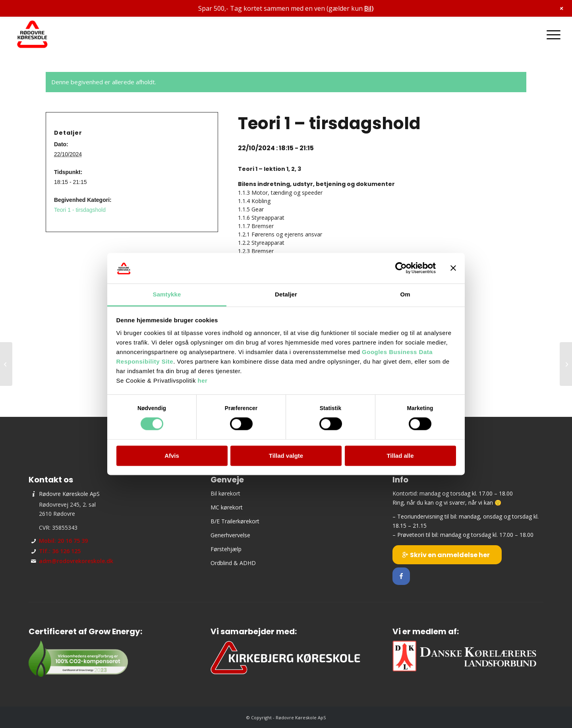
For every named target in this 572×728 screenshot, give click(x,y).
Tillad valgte (286, 456)
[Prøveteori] (566, 364)
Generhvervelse (230, 535)
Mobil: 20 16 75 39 (63, 541)
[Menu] (551, 35)
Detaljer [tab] (286, 294)
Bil (368, 8)
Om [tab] (405, 294)
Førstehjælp (226, 549)
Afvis (172, 456)
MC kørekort (227, 507)
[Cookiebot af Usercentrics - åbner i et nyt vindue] (401, 268)
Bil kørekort (225, 493)
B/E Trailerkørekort (235, 521)
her (203, 380)
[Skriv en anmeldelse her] (447, 555)
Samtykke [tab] (167, 294)
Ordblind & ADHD (233, 563)
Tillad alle (400, 456)
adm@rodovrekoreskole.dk (76, 561)
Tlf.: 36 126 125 (60, 551)
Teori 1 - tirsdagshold (80, 210)
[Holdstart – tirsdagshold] (6, 364)
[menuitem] (551, 35)
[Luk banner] (453, 268)
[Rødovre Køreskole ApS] (33, 35)
